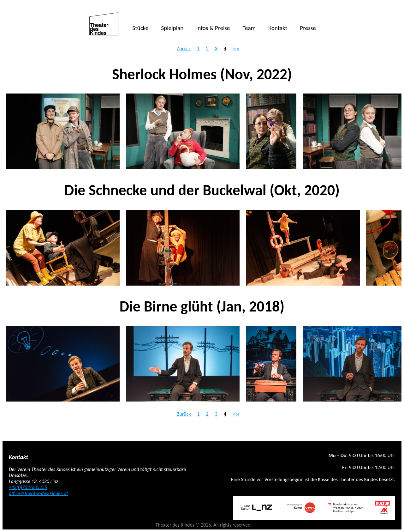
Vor (236, 48)
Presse (308, 28)
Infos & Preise (213, 28)
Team (249, 28)
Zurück (184, 48)
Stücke (140, 28)
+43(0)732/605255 (28, 487)
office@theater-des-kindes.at (39, 493)
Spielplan (172, 28)
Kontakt (278, 28)
